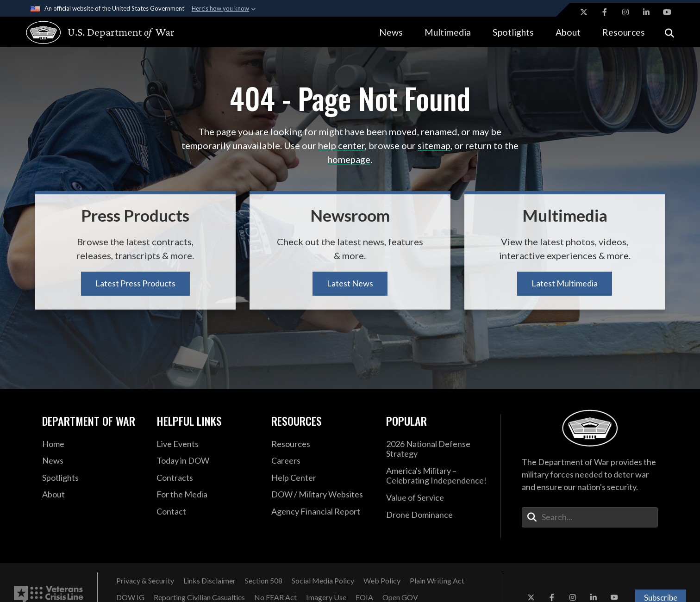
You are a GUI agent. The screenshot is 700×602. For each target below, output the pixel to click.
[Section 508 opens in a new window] (264, 581)
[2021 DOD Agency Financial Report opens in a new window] (322, 512)
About (568, 32)
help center (341, 145)
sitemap (434, 145)
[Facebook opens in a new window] (605, 12)
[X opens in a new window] (584, 12)
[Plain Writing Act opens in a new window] (437, 581)
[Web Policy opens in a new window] (382, 581)
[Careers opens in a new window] (322, 461)
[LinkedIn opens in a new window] (646, 12)
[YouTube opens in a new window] (667, 12)
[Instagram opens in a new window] (625, 12)
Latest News (350, 283)
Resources (624, 32)
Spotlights (513, 32)
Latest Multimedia (565, 283)
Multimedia (448, 32)
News (391, 32)
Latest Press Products (135, 283)
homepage (349, 159)
